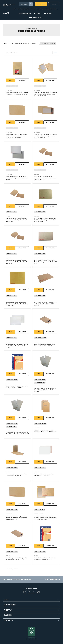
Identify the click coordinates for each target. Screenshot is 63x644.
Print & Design (48, 13)
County (8, 384)
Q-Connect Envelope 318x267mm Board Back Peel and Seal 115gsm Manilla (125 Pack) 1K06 (17, 262)
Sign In (54, 4)
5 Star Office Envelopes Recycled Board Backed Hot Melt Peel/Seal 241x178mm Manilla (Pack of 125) (16, 518)
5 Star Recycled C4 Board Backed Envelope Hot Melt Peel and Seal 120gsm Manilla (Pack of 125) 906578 (46, 94)
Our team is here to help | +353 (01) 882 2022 (9, 5)
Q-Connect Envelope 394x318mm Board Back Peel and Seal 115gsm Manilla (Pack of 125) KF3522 (17, 304)
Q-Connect (37, 174)
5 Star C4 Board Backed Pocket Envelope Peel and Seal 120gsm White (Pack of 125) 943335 (17, 178)
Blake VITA (37, 342)
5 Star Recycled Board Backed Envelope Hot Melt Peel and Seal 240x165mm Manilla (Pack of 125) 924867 (16, 136)
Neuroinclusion (26, 9)
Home (6, 43)
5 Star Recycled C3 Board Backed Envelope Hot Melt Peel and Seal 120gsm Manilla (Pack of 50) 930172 (46, 136)
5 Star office (9, 90)
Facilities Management (25, 13)
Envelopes (33, 43)
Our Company (17, 9)
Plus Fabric (37, 386)
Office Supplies (52, 9)
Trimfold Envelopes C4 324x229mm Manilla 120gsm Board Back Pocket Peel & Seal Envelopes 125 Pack (45, 518)
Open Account (41, 4)
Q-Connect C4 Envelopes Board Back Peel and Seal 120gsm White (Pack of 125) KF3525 (17, 346)
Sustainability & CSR (39, 9)
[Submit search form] (31, 4)
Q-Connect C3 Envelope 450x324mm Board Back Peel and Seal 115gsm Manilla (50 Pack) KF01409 (45, 178)
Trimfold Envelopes (39, 514)
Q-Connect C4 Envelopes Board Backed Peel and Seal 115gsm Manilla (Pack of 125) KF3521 (46, 262)
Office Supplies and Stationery (19, 43)
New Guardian (37, 428)
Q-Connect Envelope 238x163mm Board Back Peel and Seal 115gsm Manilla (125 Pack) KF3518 (17, 220)
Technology (38, 13)
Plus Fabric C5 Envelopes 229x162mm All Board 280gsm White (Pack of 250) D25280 (45, 390)
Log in (10, 80)
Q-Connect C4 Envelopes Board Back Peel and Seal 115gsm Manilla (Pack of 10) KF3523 (45, 304)
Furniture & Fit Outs (35, 17)
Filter (55, 53)
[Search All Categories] (26, 4)
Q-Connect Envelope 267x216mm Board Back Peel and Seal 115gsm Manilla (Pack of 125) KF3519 (45, 220)
